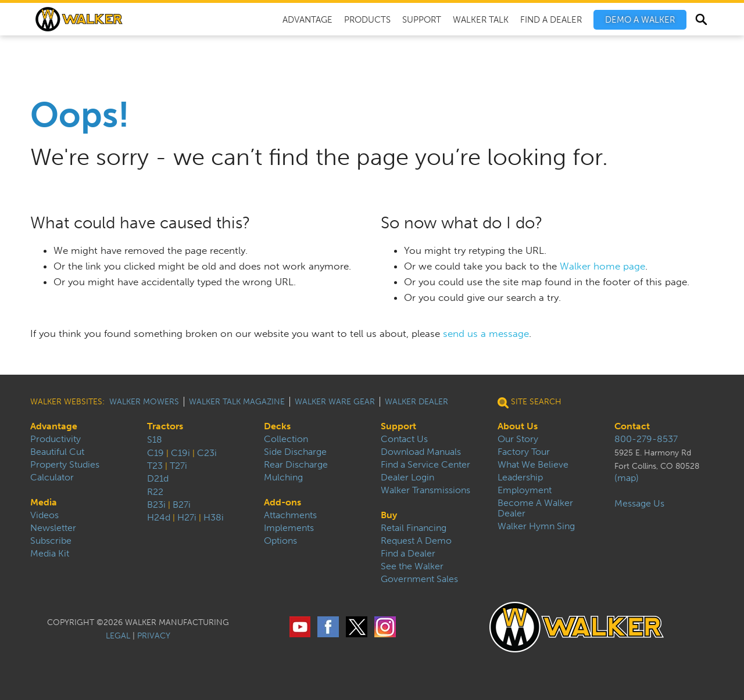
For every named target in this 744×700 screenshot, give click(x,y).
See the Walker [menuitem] (412, 566)
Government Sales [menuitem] (419, 579)
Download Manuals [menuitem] (421, 452)
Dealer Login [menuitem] (407, 478)
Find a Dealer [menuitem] (408, 554)
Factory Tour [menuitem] (524, 452)
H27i (187, 517)
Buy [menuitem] (389, 515)
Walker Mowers (144, 402)
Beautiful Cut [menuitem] (57, 452)
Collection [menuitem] (286, 439)
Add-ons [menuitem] (282, 502)
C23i (207, 453)
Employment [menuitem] (525, 490)
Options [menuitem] (280, 541)
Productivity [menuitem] (56, 439)
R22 (155, 492)
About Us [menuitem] (518, 426)
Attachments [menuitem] (290, 515)
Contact (632, 426)
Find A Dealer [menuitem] (551, 20)
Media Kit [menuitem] (50, 554)
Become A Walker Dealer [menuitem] (535, 508)
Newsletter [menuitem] (53, 528)
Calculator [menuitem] (52, 478)
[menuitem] (640, 20)
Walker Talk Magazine (237, 402)
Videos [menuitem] (44, 515)
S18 (155, 439)
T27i (178, 466)
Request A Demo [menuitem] (416, 541)
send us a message (486, 333)
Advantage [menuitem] (307, 20)
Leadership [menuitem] (520, 478)
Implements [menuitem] (289, 528)
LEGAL (118, 636)
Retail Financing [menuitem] (414, 528)
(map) (627, 478)
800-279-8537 (646, 439)
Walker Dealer (416, 402)
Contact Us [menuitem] (404, 439)
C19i (180, 453)
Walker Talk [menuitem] (481, 20)
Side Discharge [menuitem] (295, 452)
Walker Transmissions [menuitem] (425, 490)
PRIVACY (154, 636)
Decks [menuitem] (277, 426)
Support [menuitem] (422, 20)
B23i (156, 505)
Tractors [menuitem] (165, 426)
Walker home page (602, 266)
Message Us (639, 504)
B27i (182, 505)
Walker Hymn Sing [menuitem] (536, 526)
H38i (214, 517)
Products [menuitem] (367, 20)
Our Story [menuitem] (518, 439)
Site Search (530, 402)
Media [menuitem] (44, 502)
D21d (158, 478)
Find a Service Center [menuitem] (425, 465)
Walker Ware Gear (335, 402)
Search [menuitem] (701, 21)
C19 (155, 453)
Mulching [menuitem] (283, 478)
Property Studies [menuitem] (65, 465)
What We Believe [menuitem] (533, 465)
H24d (159, 517)
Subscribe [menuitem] (51, 541)
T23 (155, 466)
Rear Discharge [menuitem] (296, 465)
